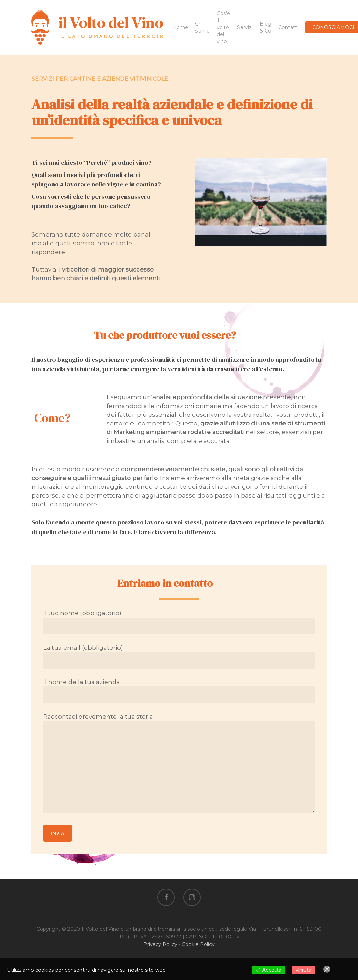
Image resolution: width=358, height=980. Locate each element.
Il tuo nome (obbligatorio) (179, 622)
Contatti (288, 27)
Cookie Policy (198, 944)
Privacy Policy (160, 944)
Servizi (245, 27)
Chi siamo (202, 27)
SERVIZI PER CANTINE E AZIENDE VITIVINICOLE (100, 79)
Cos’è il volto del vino (223, 27)
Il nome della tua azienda (179, 691)
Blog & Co (266, 27)
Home (180, 27)
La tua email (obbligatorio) (179, 657)
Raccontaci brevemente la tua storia (179, 764)
